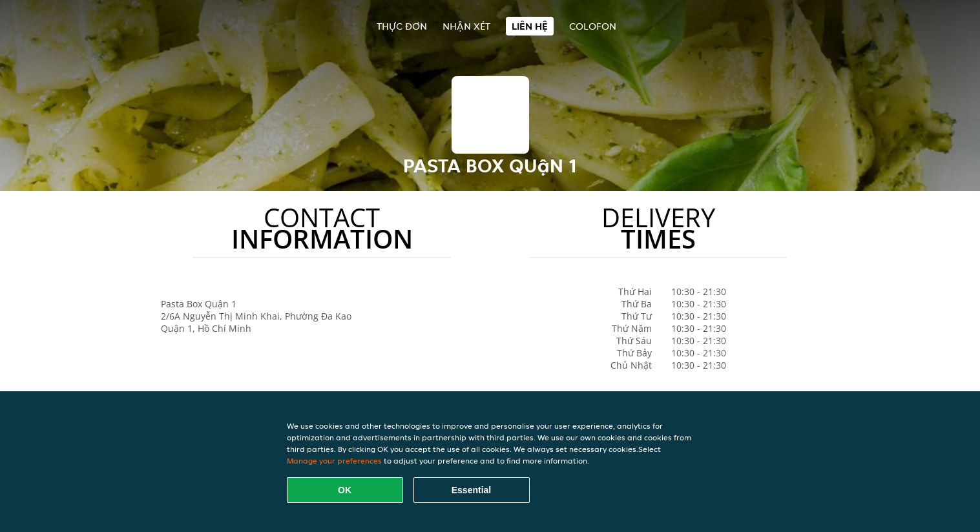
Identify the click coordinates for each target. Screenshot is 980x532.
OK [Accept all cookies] (345, 490)
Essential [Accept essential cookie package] (471, 490)
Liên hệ (530, 26)
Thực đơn (402, 26)
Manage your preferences (334, 461)
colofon (593, 26)
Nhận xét (466, 26)
